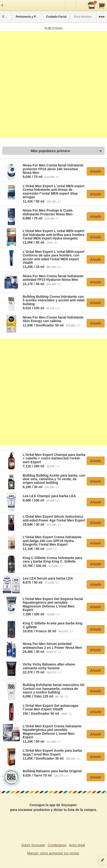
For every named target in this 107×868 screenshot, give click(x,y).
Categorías (10, 17)
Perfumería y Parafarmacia (34, 17)
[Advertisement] (53, 85)
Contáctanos (57, 845)
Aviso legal (77, 845)
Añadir (96, 171)
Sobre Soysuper (33, 845)
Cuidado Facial (56, 17)
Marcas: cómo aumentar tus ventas (53, 853)
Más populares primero (66, 151)
